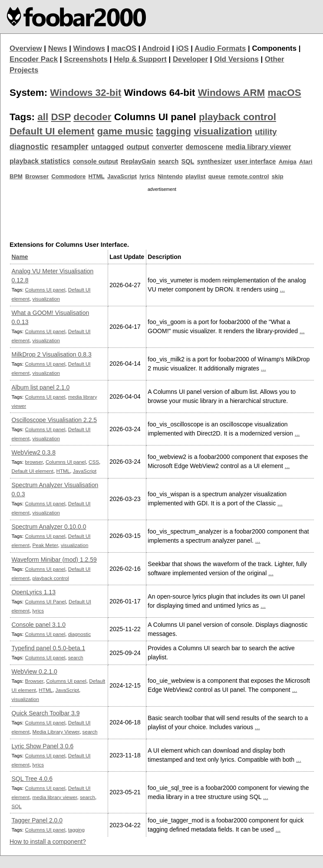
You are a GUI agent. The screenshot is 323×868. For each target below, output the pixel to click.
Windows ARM (231, 93)
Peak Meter (45, 545)
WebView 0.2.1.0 (35, 671)
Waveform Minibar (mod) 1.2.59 (54, 560)
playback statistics (40, 161)
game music (125, 131)
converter (167, 147)
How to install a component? (48, 842)
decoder (92, 117)
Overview (26, 48)
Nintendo (170, 176)
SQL (188, 161)
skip (278, 176)
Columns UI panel (45, 290)
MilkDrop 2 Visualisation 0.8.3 (52, 354)
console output (96, 161)
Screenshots (86, 59)
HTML (97, 176)
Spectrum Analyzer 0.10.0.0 (49, 527)
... (283, 289)
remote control (248, 176)
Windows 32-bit (86, 93)
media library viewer (259, 147)
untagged (108, 147)
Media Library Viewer (56, 732)
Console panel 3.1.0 (39, 625)
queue (217, 176)
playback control (237, 117)
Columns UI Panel (46, 601)
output (138, 147)
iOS (183, 48)
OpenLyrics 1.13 (34, 592)
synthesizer (214, 161)
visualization (223, 131)
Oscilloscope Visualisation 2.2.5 (54, 420)
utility (266, 132)
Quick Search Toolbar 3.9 (46, 713)
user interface (255, 161)
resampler (70, 147)
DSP (61, 117)
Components (274, 48)
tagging (173, 131)
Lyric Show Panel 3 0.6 (43, 746)
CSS (94, 462)
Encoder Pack (34, 59)
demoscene (204, 147)
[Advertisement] (162, 214)
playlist (195, 176)
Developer (190, 59)
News (58, 48)
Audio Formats (220, 48)
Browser (37, 176)
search (168, 161)
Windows (89, 48)
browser (34, 462)
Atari (306, 162)
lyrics (147, 176)
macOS (124, 48)
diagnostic (29, 147)
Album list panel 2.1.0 (41, 387)
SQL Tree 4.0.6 (32, 779)
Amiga (288, 162)
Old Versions (236, 59)
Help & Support (140, 59)
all (43, 117)
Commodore (68, 176)
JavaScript (122, 176)
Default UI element (52, 131)
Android (156, 48)
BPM (16, 176)
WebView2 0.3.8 (34, 452)
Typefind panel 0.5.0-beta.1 (49, 648)
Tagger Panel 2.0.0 (37, 820)
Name (20, 257)
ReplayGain (138, 161)
